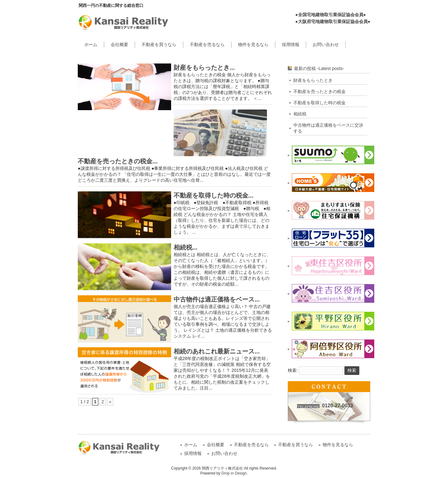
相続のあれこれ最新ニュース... (217, 351)
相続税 (300, 114)
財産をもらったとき (313, 80)
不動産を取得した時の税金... (214, 195)
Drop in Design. (235, 473)
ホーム (91, 44)
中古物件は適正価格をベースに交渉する (328, 128)
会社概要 (119, 44)
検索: (293, 370)
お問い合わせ (326, 44)
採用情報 (291, 44)
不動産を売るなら (207, 44)
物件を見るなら (253, 44)
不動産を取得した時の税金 (320, 103)
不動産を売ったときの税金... (118, 161)
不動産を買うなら (159, 44)
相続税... (186, 247)
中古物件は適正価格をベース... (217, 299)
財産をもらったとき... (204, 68)
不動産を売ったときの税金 (320, 91)
